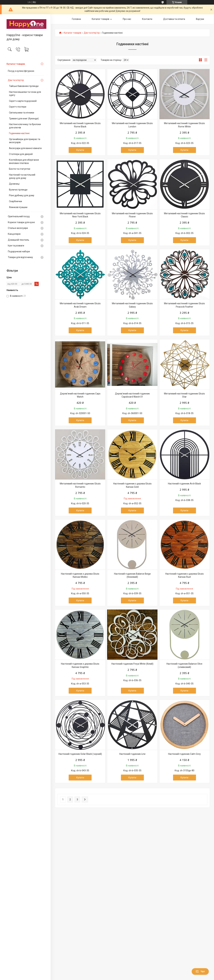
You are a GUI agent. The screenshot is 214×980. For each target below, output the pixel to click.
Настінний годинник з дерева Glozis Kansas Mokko (80, 575)
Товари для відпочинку (20, 257)
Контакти (147, 19)
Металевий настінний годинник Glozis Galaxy (132, 305)
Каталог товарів (16, 64)
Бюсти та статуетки (20, 169)
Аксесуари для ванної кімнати (25, 148)
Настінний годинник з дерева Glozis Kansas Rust (185, 575)
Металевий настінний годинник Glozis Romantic (80, 485)
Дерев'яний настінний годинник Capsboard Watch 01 (132, 395)
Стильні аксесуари (18, 228)
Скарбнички (15, 201)
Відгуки (200, 19)
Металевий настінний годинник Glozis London (132, 125)
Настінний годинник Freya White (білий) (132, 664)
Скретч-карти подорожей (23, 101)
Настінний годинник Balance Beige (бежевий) (132, 575)
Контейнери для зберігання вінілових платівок (24, 161)
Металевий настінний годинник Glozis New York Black (80, 215)
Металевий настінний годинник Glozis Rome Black (80, 125)
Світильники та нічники (22, 113)
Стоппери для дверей (21, 154)
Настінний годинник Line (132, 754)
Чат (200, 971)
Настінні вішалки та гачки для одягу (25, 94)
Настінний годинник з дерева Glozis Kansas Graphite (80, 665)
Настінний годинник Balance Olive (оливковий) (184, 665)
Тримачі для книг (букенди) (24, 119)
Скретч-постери (18, 107)
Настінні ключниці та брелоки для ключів (25, 126)
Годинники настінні (19, 133)
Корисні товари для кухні (21, 222)
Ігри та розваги (16, 246)
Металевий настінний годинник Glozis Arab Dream (80, 305)
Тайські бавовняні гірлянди (24, 86)
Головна (76, 19)
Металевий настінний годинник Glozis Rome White (184, 125)
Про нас (127, 19)
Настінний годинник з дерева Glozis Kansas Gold (132, 485)
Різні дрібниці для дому (22, 195)
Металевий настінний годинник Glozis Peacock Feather (184, 305)
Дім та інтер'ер (16, 80)
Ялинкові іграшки (18, 207)
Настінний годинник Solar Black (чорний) (80, 754)
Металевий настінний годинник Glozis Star (184, 395)
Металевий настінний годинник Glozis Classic (184, 215)
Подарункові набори (19, 251)
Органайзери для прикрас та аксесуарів (25, 141)
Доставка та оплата (174, 19)
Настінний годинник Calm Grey (184, 754)
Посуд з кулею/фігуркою (21, 71)
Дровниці (14, 184)
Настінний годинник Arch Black (184, 484)
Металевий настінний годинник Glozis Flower (132, 215)
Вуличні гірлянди (18, 190)
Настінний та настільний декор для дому (22, 176)
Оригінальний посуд (19, 216)
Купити (80, 150)
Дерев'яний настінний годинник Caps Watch (80, 395)
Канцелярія (14, 234)
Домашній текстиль (19, 240)
